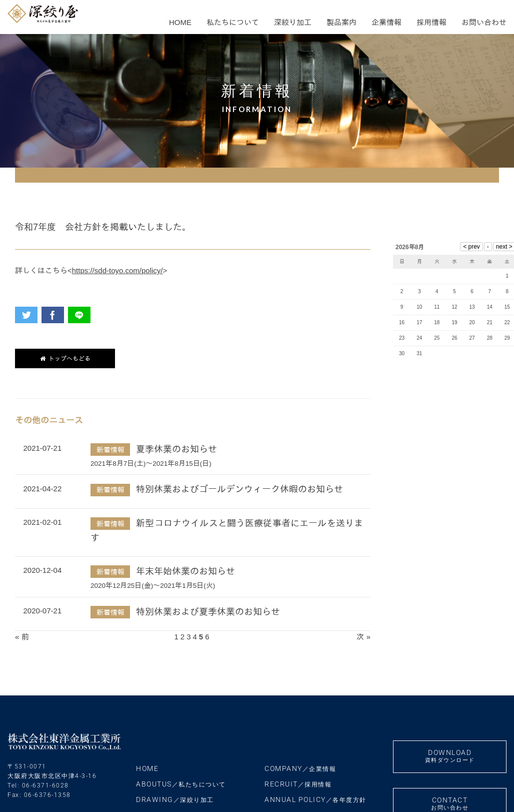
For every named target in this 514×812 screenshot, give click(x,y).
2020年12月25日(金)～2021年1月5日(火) (153, 586)
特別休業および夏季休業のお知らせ (208, 612)
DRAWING (175, 799)
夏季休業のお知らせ (176, 449)
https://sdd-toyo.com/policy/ (117, 270)
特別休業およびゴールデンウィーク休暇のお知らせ (239, 489)
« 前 (22, 637)
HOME (147, 768)
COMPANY (300, 768)
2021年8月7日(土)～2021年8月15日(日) (151, 464)
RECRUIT (298, 784)
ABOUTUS (181, 784)
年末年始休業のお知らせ (185, 571)
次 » (363, 637)
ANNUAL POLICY (315, 799)
